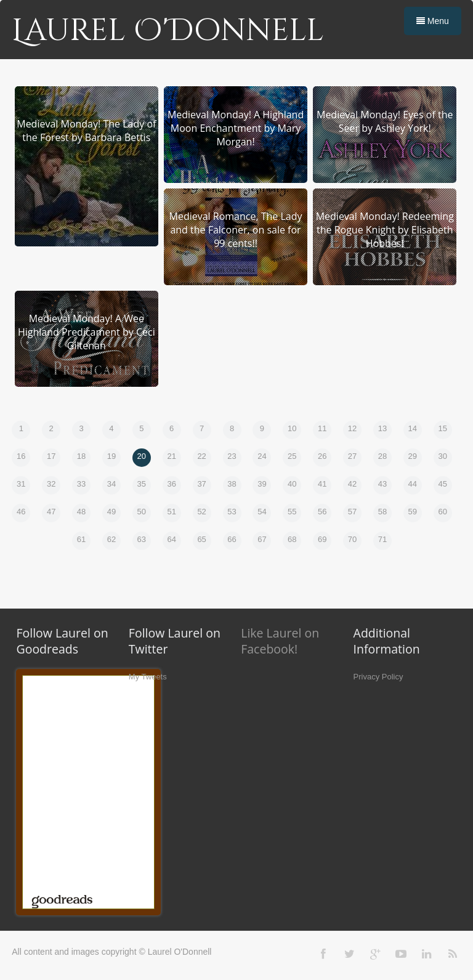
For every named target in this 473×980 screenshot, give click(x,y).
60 (443, 512)
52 (201, 512)
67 (262, 539)
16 (21, 456)
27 (352, 456)
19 (111, 456)
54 (262, 512)
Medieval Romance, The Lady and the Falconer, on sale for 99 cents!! (236, 230)
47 (51, 512)
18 (81, 456)
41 (322, 484)
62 (111, 539)
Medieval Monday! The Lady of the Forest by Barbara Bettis (86, 131)
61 (81, 539)
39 (262, 484)
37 (201, 484)
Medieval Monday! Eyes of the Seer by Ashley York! (385, 121)
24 (262, 456)
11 (322, 428)
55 (292, 512)
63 (142, 539)
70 (352, 539)
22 (201, 456)
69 (322, 539)
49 (111, 512)
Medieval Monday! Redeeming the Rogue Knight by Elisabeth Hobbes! (385, 230)
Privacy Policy (378, 677)
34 (111, 484)
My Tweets (148, 677)
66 (232, 539)
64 (171, 539)
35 (142, 484)
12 (352, 428)
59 (413, 512)
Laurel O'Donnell (168, 31)
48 (81, 512)
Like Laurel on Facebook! (280, 641)
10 (292, 428)
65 (201, 539)
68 (292, 539)
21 (171, 456)
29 (413, 456)
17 (51, 456)
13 (382, 428)
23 (232, 456)
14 (413, 428)
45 (443, 484)
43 (382, 484)
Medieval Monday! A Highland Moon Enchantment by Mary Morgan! (236, 128)
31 (21, 484)
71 (382, 539)
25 (292, 456)
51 (171, 512)
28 (382, 456)
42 (352, 484)
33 (81, 484)
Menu (433, 21)
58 (382, 512)
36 (171, 484)
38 (232, 484)
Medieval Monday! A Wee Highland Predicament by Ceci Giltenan (87, 332)
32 (51, 484)
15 (443, 428)
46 (21, 512)
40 (292, 484)
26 (322, 456)
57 (352, 512)
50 (142, 512)
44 (413, 484)
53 (232, 512)
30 (443, 456)
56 (322, 512)
